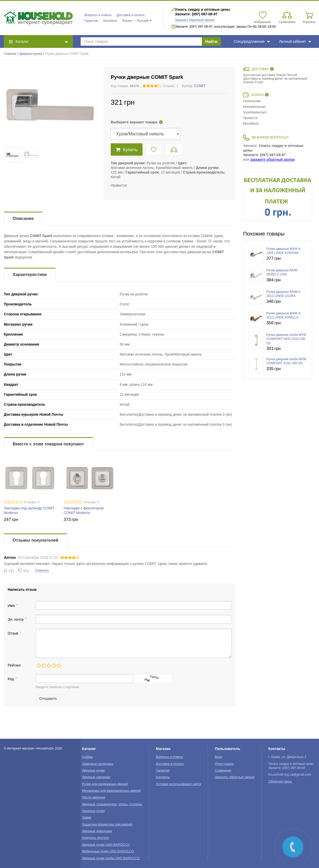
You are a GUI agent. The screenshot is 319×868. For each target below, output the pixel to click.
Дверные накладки (96, 777)
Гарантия (91, 21)
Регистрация (224, 764)
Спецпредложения (252, 41)
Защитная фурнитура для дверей (107, 824)
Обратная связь (280, 781)
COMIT (200, 86)
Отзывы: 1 (170, 86)
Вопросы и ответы (98, 15)
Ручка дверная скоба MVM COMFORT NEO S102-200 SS (286, 339)
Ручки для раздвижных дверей (105, 784)
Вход (219, 757)
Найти (211, 42)
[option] (278, 196)
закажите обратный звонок (272, 159)
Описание (23, 218)
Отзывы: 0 (32, 502)
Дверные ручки (31, 54)
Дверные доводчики (97, 831)
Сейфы (88, 757)
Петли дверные (94, 797)
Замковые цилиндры (98, 764)
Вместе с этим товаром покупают (48, 444)
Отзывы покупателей (36, 540)
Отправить (48, 699)
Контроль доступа (96, 838)
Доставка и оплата (131, 15)
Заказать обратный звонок (195, 20)
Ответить (42, 571)
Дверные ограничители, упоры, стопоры (112, 804)
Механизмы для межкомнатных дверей (111, 791)
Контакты (110, 21)
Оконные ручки (93, 811)
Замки (87, 818)
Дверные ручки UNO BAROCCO (106, 845)
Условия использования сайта (178, 784)
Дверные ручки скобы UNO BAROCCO (111, 858)
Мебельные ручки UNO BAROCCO (108, 851)
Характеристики (30, 275)
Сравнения (223, 770)
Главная (10, 54)
